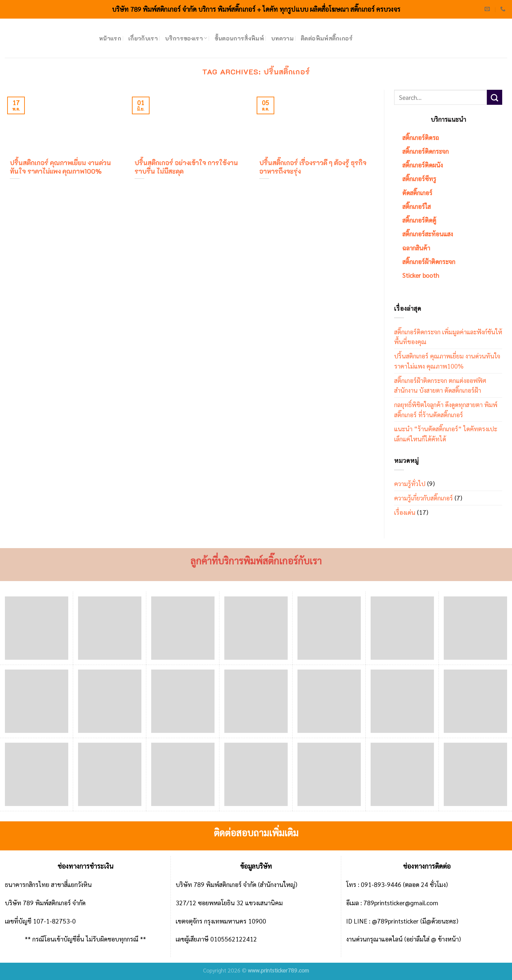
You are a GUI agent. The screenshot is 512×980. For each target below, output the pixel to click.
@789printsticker (395, 921)
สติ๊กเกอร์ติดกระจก (425, 151)
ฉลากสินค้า (416, 248)
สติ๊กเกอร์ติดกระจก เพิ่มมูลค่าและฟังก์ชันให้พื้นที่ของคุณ (448, 337)
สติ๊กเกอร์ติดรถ (421, 137)
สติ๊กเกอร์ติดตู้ (419, 220)
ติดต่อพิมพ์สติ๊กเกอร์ (327, 38)
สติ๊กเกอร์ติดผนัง (423, 165)
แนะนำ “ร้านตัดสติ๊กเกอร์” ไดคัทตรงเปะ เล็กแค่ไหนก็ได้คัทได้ (446, 434)
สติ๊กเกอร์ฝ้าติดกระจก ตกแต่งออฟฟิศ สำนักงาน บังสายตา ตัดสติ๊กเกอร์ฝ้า (440, 385)
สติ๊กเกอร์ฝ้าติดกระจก (429, 261)
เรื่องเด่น (405, 512)
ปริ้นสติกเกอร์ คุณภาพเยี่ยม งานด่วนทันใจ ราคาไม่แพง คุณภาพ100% (447, 361)
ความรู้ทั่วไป (410, 483)
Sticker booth (421, 275)
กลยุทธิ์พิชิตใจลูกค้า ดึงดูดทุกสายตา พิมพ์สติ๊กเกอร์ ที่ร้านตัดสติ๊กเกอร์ (446, 409)
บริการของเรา (186, 38)
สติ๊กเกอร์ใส (416, 206)
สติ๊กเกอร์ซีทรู (419, 178)
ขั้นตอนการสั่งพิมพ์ (239, 38)
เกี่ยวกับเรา (143, 38)
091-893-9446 (381, 884)
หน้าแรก (110, 38)
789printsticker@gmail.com (401, 902)
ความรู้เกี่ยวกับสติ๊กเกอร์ (424, 498)
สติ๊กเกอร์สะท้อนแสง (428, 234)
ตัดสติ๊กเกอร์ (417, 192)
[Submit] (495, 97)
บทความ (282, 38)
